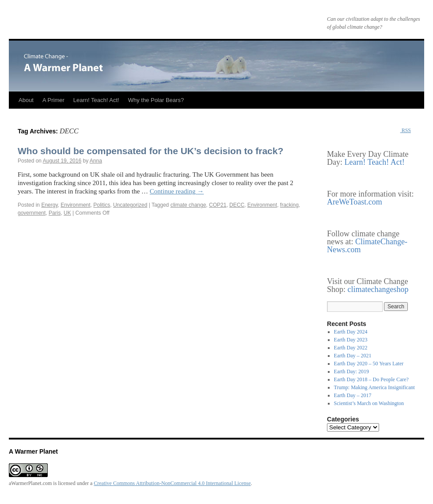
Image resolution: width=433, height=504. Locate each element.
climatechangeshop (378, 289)
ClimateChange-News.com (367, 246)
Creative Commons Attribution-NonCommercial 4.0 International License (172, 483)
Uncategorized (130, 205)
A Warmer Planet (33, 451)
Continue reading (177, 191)
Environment (75, 205)
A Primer (53, 100)
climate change (188, 205)
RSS (406, 130)
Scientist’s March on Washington (369, 403)
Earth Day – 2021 (353, 356)
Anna (96, 161)
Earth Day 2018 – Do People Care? (371, 379)
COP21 (218, 205)
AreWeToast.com (355, 202)
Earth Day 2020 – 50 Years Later (369, 364)
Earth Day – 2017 (353, 395)
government (32, 213)
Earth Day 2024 (351, 332)
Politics (102, 205)
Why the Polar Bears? (156, 100)
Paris (55, 213)
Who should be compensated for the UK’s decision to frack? (150, 151)
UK (67, 213)
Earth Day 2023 (351, 340)
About (26, 100)
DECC (237, 205)
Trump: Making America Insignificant (374, 387)
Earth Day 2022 (351, 348)
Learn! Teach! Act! (96, 100)
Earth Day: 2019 (351, 371)
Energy (49, 205)
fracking (289, 205)
